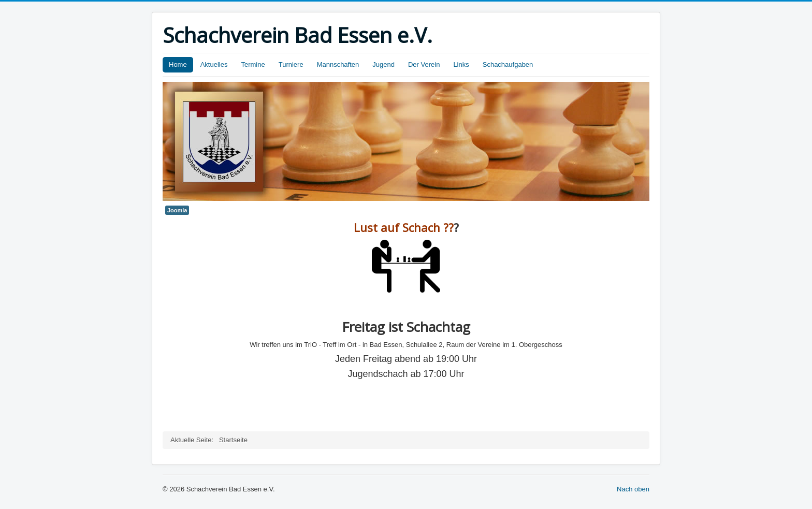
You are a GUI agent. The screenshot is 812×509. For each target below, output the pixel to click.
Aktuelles (214, 64)
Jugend (383, 64)
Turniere (291, 64)
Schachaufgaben (508, 64)
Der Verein (424, 64)
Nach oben (633, 489)
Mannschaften (338, 64)
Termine (253, 64)
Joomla (177, 210)
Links (461, 64)
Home (178, 64)
